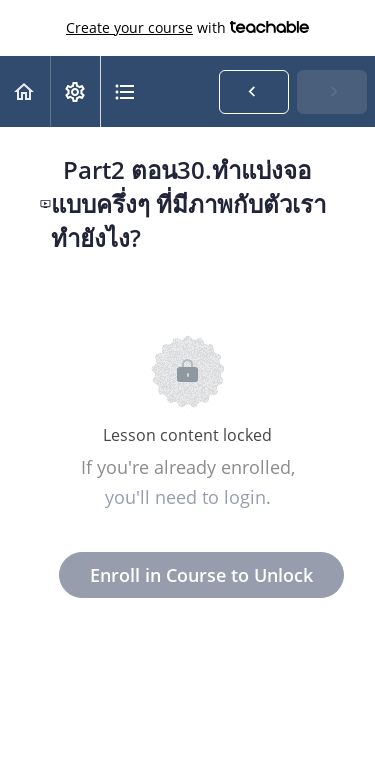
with (187, 28)
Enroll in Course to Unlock (201, 575)
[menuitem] (75, 91)
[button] (25, 91)
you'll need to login (185, 497)
